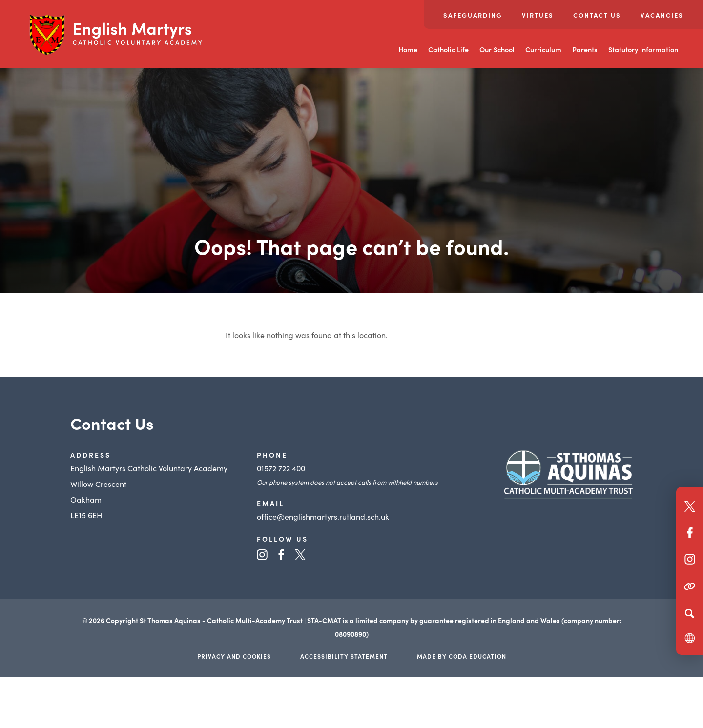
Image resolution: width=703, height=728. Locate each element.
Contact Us (597, 15)
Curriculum (543, 49)
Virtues (538, 15)
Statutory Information (643, 49)
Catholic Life (448, 49)
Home (408, 49)
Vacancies (662, 15)
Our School (497, 49)
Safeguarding (473, 15)
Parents (585, 49)
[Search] (690, 613)
